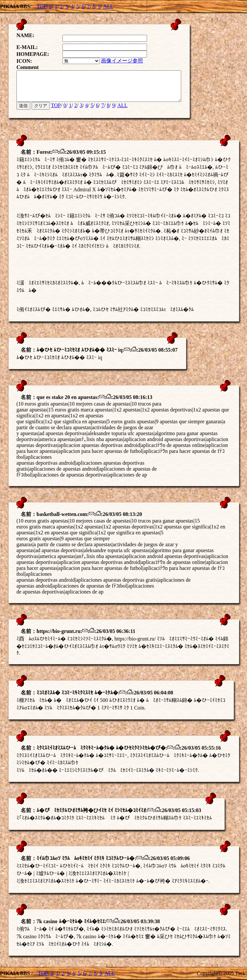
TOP (42, 6)
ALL (108, 6)
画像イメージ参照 (127, 58)
